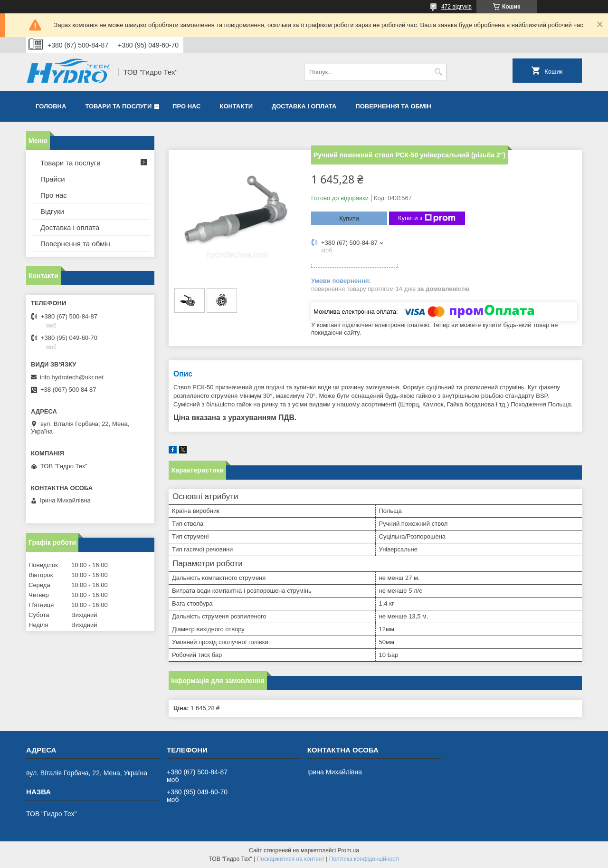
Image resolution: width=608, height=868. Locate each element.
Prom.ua (348, 850)
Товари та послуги (118, 106)
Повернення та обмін (393, 106)
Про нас (186, 106)
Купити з (427, 218)
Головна (51, 106)
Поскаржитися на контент (291, 859)
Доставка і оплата (304, 106)
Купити (349, 218)
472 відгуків (456, 7)
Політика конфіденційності (364, 859)
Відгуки (52, 211)
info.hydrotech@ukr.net (72, 377)
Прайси (53, 179)
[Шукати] (438, 72)
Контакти (237, 106)
